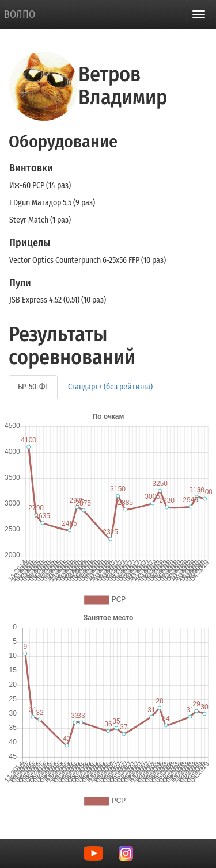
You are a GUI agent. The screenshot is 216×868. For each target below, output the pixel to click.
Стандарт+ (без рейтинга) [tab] (110, 387)
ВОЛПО (20, 14)
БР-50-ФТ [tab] (33, 387)
